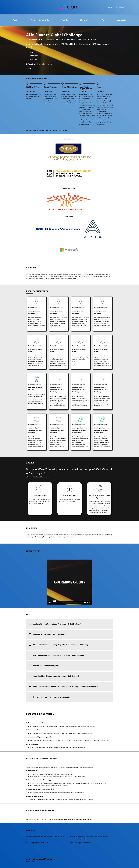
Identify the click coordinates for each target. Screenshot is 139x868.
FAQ (103, 20)
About (15, 20)
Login (110, 7)
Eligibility (84, 20)
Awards (64, 20)
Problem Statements (40, 20)
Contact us (122, 20)
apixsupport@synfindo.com (80, 842)
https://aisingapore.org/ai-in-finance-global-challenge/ (76, 819)
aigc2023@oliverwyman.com (37, 842)
